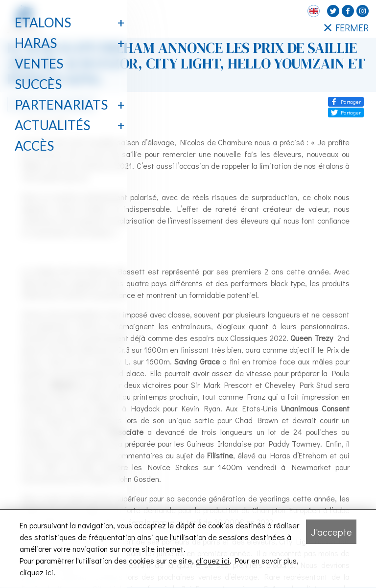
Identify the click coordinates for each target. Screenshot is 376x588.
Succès (38, 84)
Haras (36, 43)
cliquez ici (213, 560)
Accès (34, 146)
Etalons (43, 23)
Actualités (52, 125)
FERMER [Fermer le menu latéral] (346, 27)
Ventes (39, 64)
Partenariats (61, 105)
